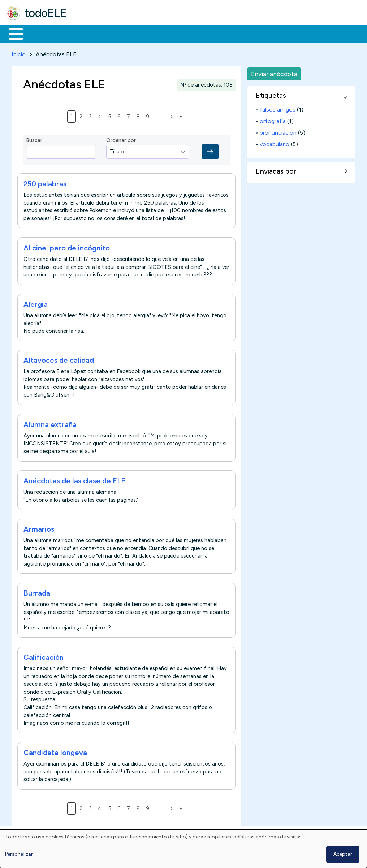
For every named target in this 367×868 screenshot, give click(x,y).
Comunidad (264, 33)
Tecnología (216, 33)
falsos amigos (278, 108)
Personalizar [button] (19, 854)
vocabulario (275, 143)
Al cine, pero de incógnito (67, 247)
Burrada (37, 592)
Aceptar (343, 854)
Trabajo (130, 33)
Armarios (39, 528)
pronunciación (278, 131)
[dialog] (183, 849)
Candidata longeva (55, 751)
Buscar (297, 33)
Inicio (12, 33)
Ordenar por (121, 139)
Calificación (44, 656)
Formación (87, 33)
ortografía (273, 120)
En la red (171, 33)
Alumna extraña (50, 423)
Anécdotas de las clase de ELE (74, 479)
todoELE (46, 13)
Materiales (40, 33)
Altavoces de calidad (59, 359)
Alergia (36, 303)
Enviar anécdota (274, 72)
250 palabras (45, 183)
